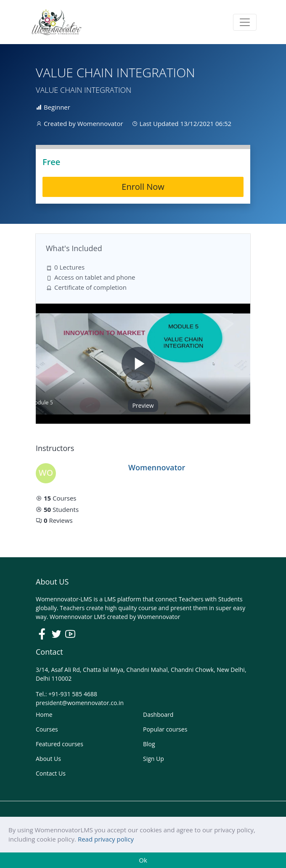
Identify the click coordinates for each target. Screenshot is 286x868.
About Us (48, 759)
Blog (149, 744)
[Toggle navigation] (245, 22)
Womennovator (159, 617)
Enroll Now (143, 187)
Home (44, 715)
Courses (47, 729)
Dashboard (158, 715)
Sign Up (154, 759)
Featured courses (60, 744)
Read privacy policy (106, 839)
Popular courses (165, 729)
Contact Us (51, 773)
